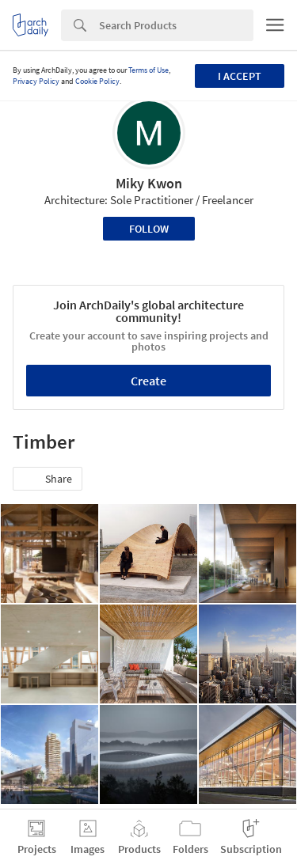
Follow (149, 229)
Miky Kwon (149, 183)
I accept (240, 76)
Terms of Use (148, 70)
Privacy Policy (36, 81)
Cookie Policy (97, 81)
